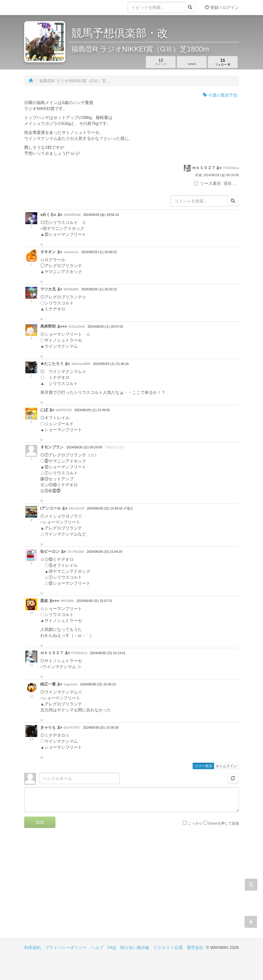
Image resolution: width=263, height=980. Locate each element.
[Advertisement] (78, 888)
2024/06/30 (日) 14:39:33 (105, 508)
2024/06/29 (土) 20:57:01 (105, 326)
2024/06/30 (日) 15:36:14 (98, 684)
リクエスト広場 (168, 948)
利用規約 (33, 948)
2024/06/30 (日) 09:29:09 (84, 447)
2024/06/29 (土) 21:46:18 (111, 364)
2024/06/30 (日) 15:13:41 (107, 653)
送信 (40, 822)
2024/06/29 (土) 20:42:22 (99, 289)
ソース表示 (208, 183)
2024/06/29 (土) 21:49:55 (92, 410)
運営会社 (195, 948)
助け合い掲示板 (135, 948)
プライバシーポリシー (66, 948)
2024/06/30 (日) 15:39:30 (101, 727)
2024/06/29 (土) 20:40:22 (99, 252)
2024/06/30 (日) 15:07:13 (94, 601)
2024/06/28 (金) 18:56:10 (101, 215)
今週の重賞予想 (220, 95)
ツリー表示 (203, 766)
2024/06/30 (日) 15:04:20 (105, 552)
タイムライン (226, 766)
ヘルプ (97, 948)
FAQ (112, 948)
